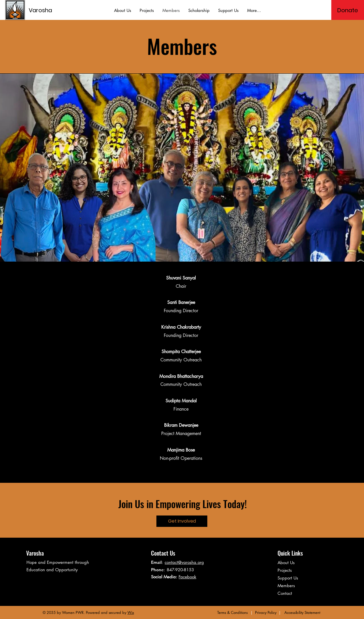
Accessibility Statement (302, 612)
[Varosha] (54, 10)
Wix (131, 612)
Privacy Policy (266, 612)
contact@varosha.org (184, 562)
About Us (286, 563)
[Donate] (348, 10)
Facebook (187, 577)
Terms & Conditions (232, 612)
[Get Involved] (182, 521)
